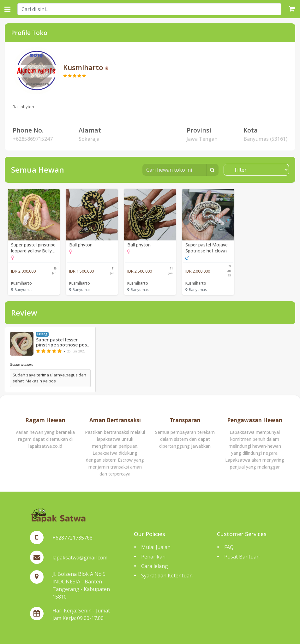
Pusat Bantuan (242, 557)
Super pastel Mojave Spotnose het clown (207, 248)
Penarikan (153, 557)
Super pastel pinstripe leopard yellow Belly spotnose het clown (33, 248)
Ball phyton (81, 245)
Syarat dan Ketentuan (167, 576)
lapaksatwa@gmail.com (80, 558)
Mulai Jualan (156, 547)
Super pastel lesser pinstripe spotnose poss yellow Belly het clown (63, 343)
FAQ (229, 547)
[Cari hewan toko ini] (174, 170)
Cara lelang (155, 566)
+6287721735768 (72, 538)
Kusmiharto (21, 283)
